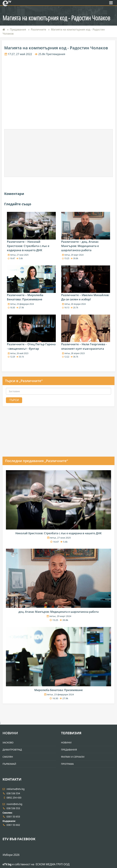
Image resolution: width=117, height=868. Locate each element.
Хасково (8, 742)
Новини (10, 733)
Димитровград (12, 750)
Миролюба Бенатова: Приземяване (59, 690)
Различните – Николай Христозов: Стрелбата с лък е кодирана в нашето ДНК (28, 246)
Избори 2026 (11, 855)
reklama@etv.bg (14, 789)
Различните (38, 29)
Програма (67, 764)
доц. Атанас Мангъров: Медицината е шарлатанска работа (59, 612)
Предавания (18, 29)
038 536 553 (11, 808)
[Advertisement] (59, 153)
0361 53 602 (11, 825)
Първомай (9, 764)
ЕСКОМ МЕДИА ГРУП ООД (53, 864)
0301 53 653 (11, 817)
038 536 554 (11, 793)
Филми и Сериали (73, 757)
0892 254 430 (12, 798)
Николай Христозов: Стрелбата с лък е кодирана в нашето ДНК (59, 533)
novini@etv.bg (12, 804)
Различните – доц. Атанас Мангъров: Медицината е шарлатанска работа (80, 246)
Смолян (8, 757)
